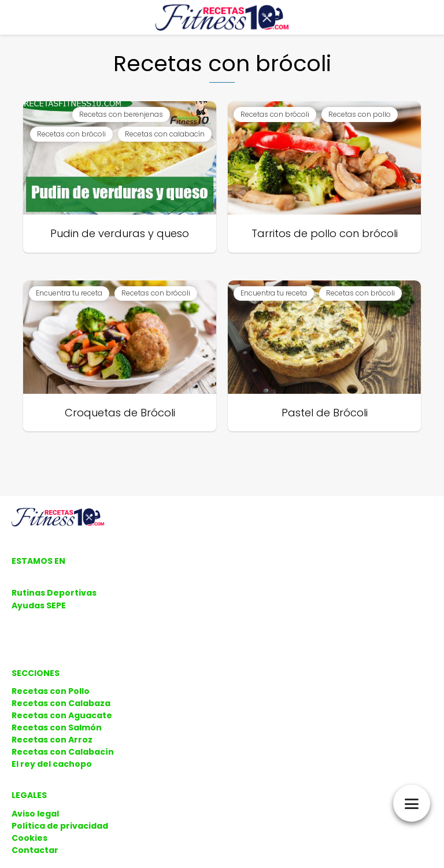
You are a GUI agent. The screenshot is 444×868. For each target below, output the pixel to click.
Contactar (35, 850)
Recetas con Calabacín (63, 752)
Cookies (29, 838)
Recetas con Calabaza (61, 703)
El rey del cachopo (52, 764)
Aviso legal (35, 814)
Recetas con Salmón (57, 727)
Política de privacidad (60, 826)
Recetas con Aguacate (62, 715)
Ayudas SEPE (39, 605)
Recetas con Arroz (52, 740)
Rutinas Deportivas (54, 593)
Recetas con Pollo (51, 691)
